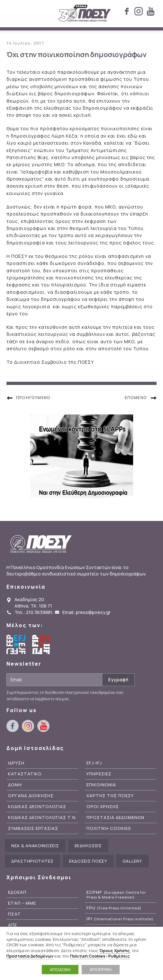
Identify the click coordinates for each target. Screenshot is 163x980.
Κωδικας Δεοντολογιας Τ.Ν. (42, 818)
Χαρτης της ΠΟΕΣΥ (110, 796)
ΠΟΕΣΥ (85, 13)
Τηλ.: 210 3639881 (33, 612)
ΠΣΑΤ (14, 914)
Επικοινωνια (101, 785)
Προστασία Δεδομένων (30, 956)
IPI (120, 919)
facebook (127, 11)
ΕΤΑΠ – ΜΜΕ (22, 903)
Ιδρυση (16, 763)
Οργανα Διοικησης (31, 796)
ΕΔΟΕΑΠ (17, 892)
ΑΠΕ (13, 925)
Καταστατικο (25, 774)
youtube (150, 11)
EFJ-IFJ (94, 763)
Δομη (15, 785)
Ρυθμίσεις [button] (119, 956)
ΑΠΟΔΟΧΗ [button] (60, 969)
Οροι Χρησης (103, 807)
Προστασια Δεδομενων (115, 818)
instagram (139, 11)
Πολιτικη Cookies (109, 828)
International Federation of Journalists (42, 644)
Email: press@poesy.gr (86, 612)
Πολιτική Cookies (88, 956)
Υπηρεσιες (99, 774)
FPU (114, 908)
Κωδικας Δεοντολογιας (37, 807)
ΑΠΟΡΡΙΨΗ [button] (101, 969)
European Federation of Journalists (16, 644)
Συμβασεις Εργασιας (33, 828)
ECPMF (116, 895)
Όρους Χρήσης (115, 950)
